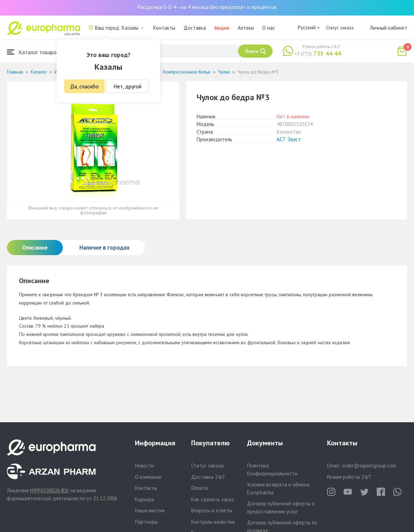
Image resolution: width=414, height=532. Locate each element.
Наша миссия (150, 510)
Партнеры (146, 522)
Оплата (199, 488)
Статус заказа (340, 28)
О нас (269, 28)
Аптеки (246, 28)
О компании (148, 477)
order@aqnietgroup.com (369, 466)
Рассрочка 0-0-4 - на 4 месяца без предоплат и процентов (207, 7)
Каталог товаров (33, 52)
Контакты (164, 28)
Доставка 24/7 (208, 477)
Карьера (145, 499)
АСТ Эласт (289, 139)
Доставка (195, 28)
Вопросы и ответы (212, 510)
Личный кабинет (388, 28)
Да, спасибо (84, 86)
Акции (222, 28)
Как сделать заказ (213, 499)
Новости (144, 466)
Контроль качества (213, 522)
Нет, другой (127, 86)
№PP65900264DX (49, 490)
